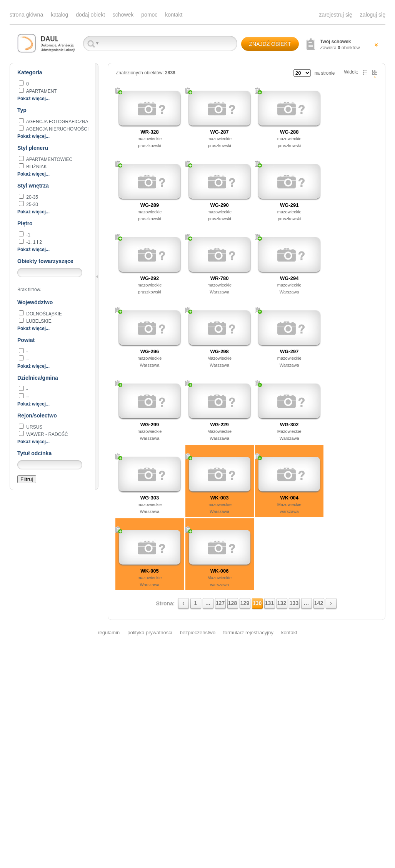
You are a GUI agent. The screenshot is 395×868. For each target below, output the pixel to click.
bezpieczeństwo (198, 633)
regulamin (109, 633)
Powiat (26, 340)
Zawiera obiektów (340, 45)
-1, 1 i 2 (33, 242)
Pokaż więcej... (33, 99)
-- (27, 359)
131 (269, 603)
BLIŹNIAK (36, 167)
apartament (41, 91)
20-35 (32, 197)
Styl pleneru (33, 148)
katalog (59, 15)
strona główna (26, 15)
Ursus (34, 427)
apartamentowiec (49, 159)
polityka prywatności (150, 633)
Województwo (35, 302)
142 (319, 603)
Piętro (25, 223)
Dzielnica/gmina (38, 378)
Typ (22, 110)
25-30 (32, 204)
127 (220, 603)
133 (294, 603)
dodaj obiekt (90, 15)
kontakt (174, 15)
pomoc (149, 15)
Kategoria (30, 72)
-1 (28, 235)
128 (232, 603)
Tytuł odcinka (34, 453)
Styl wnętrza (33, 186)
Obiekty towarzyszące (45, 261)
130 (257, 603)
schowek (123, 15)
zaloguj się (373, 15)
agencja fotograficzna (57, 122)
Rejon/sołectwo (37, 416)
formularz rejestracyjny (248, 633)
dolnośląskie (43, 314)
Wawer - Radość (47, 434)
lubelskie (38, 321)
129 (245, 603)
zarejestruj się (335, 15)
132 (282, 603)
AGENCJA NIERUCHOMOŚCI (57, 129)
